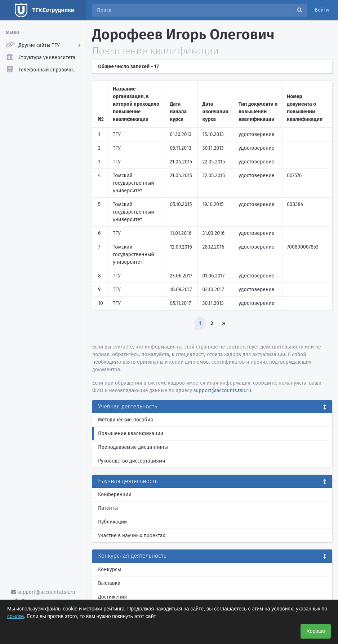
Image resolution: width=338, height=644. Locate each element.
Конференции (115, 494)
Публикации (112, 522)
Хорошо (316, 631)
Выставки (109, 583)
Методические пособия (126, 420)
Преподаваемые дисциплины (133, 447)
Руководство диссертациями (132, 461)
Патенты (108, 508)
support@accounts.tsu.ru (43, 592)
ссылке (15, 616)
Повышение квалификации (131, 433)
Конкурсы (110, 569)
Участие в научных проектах (132, 536)
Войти (322, 10)
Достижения (112, 597)
